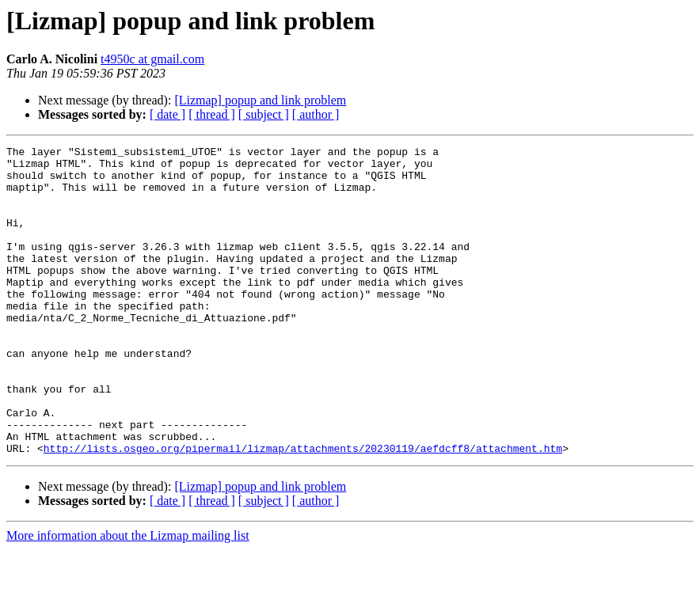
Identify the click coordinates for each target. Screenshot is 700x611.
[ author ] (316, 114)
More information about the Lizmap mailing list (128, 597)
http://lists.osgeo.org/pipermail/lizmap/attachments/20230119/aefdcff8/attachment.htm (303, 510)
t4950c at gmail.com (152, 59)
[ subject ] (264, 114)
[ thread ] (212, 114)
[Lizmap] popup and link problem (260, 100)
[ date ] (167, 114)
